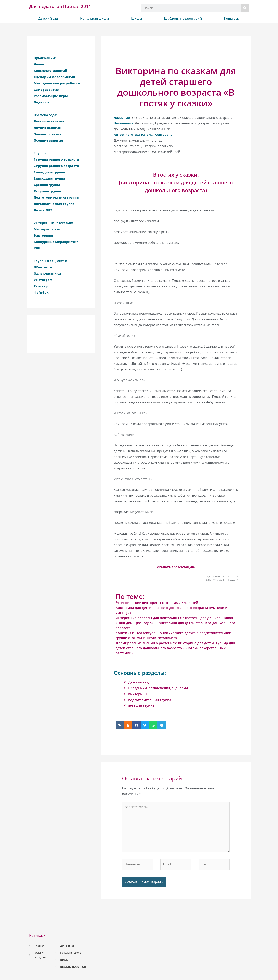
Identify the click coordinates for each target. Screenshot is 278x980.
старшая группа (141, 706)
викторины (138, 694)
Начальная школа (95, 18)
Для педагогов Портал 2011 (60, 6)
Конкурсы (232, 18)
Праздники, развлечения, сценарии (158, 688)
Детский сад (48, 18)
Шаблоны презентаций (183, 18)
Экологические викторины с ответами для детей (157, 603)
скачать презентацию (176, 567)
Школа (137, 18)
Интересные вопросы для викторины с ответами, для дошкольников (174, 618)
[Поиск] (245, 8)
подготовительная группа (150, 700)
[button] (120, 725)
